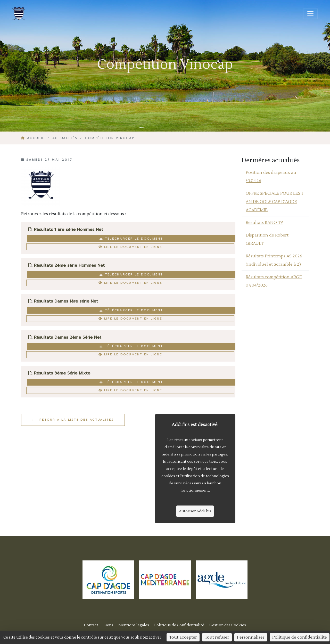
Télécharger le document (131, 239)
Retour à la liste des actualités (73, 420)
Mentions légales (134, 625)
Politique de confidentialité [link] (300, 637)
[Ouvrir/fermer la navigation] (310, 14)
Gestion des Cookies (228, 625)
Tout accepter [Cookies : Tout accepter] (183, 637)
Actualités (65, 138)
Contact (91, 625)
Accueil (34, 138)
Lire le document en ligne (130, 247)
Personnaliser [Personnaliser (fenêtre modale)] (251, 637)
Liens (108, 625)
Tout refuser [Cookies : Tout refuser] (217, 637)
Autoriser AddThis (195, 511)
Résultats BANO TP (264, 223)
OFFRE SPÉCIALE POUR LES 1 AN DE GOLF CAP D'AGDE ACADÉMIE (274, 202)
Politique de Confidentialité (179, 625)
